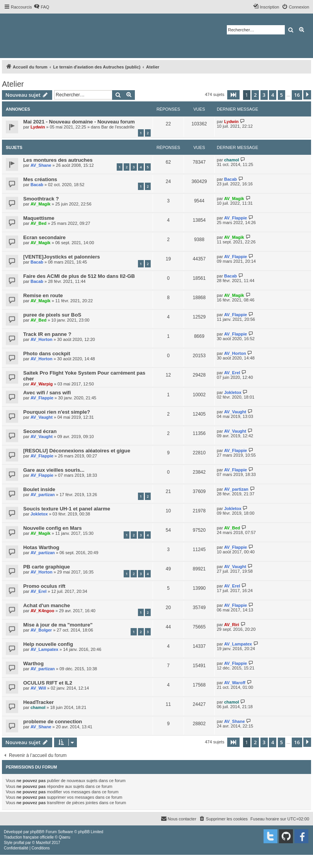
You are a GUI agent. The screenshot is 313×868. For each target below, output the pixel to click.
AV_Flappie (236, 218)
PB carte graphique (47, 567)
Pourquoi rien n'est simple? (57, 412)
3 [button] (264, 95)
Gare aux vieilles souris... (54, 470)
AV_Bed (38, 223)
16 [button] (297, 95)
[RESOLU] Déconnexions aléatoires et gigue (77, 451)
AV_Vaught (42, 417)
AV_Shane (41, 165)
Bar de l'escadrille (118, 127)
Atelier (13, 84)
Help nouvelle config (48, 644)
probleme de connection (53, 722)
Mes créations (40, 179)
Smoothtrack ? (41, 199)
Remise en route (43, 295)
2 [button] (255, 95)
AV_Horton (42, 339)
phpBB (36, 832)
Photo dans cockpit (47, 354)
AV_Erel (232, 373)
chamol (232, 160)
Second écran (40, 431)
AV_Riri (232, 625)
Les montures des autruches (58, 160)
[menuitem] (41, 7)
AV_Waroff (235, 683)
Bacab (37, 185)
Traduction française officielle (29, 837)
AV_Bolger (41, 630)
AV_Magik (41, 204)
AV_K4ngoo (43, 611)
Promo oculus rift (44, 586)
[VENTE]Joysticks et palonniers (62, 257)
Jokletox (233, 392)
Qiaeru (65, 837)
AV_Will (38, 688)
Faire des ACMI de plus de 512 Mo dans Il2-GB (79, 276)
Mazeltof (43, 843)
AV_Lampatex (44, 649)
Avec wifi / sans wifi (47, 393)
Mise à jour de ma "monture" (58, 625)
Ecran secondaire (44, 237)
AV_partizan (43, 495)
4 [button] (273, 95)
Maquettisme (39, 218)
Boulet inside (39, 489)
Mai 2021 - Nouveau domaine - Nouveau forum (79, 122)
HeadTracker (38, 702)
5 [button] (282, 95)
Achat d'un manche (47, 605)
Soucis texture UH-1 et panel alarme (67, 509)
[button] (233, 95)
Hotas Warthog (41, 547)
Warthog (33, 663)
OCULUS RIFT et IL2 (48, 683)
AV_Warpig (42, 384)
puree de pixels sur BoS (52, 315)
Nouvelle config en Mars (53, 528)
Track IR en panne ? (47, 334)
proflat (19, 843)
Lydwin (38, 127)
